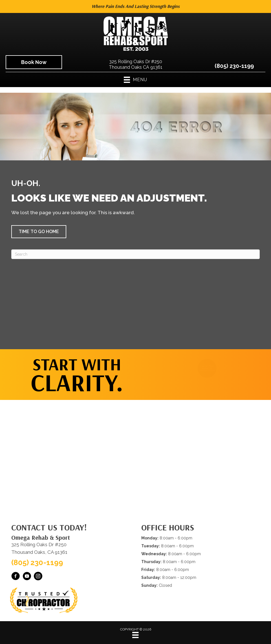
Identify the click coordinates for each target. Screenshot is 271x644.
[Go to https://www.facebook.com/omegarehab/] (16, 577)
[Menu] (135, 635)
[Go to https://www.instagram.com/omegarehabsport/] (38, 577)
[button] (39, 232)
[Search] (135, 254)
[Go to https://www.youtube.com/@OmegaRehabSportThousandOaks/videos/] (27, 577)
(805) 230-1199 (234, 66)
